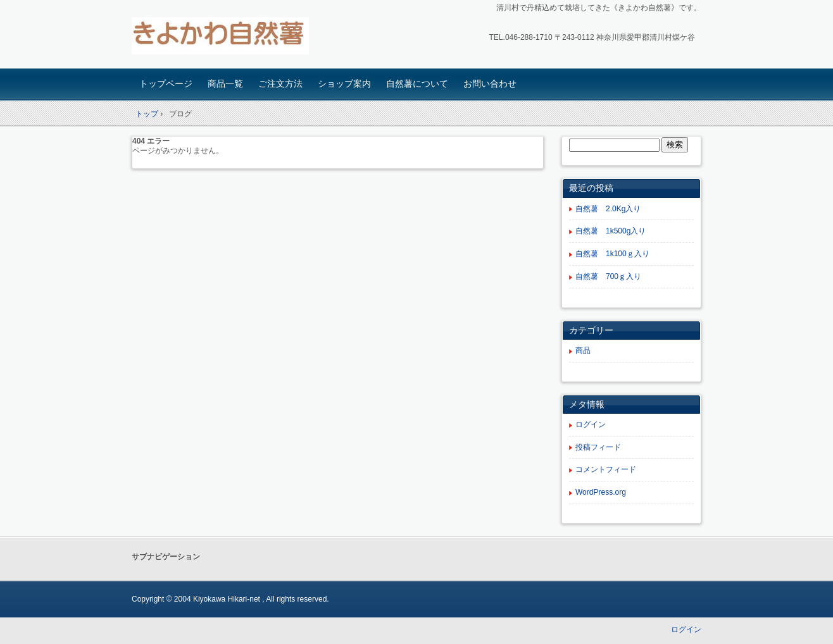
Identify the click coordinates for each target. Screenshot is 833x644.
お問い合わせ (490, 84)
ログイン (591, 424)
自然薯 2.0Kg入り (608, 209)
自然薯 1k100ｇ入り (612, 254)
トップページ (166, 84)
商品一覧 (225, 84)
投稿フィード (598, 447)
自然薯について (417, 84)
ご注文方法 (280, 84)
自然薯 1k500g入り (611, 231)
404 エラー (151, 141)
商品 (583, 350)
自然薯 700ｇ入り (608, 276)
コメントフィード (606, 469)
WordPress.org (601, 492)
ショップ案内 (344, 84)
